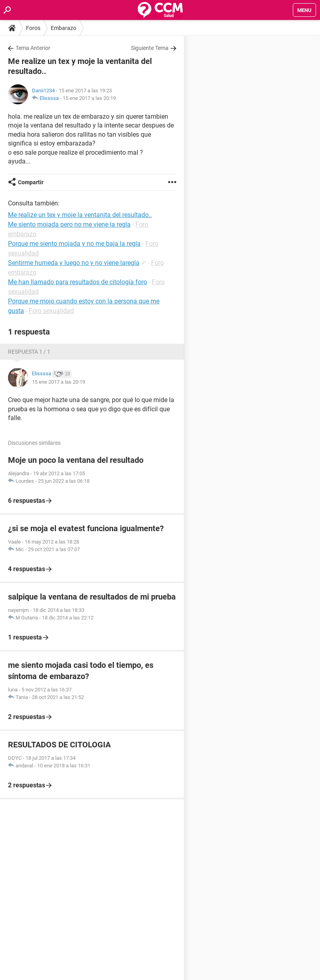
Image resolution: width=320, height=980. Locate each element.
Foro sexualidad (51, 311)
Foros (33, 28)
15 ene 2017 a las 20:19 (89, 98)
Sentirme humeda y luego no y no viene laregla (74, 263)
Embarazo (64, 28)
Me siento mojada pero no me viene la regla (69, 224)
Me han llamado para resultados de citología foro (78, 282)
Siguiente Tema (150, 48)
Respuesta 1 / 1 (29, 352)
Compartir (31, 182)
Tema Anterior (33, 48)
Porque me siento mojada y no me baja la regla (74, 244)
